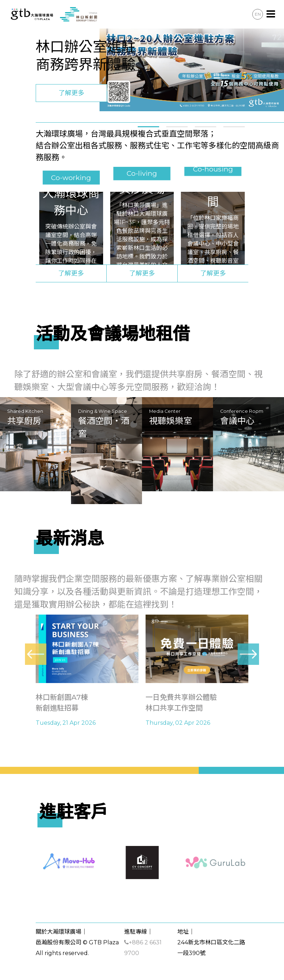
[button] (148, 126)
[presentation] (36, 654)
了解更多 (71, 93)
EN (258, 14)
